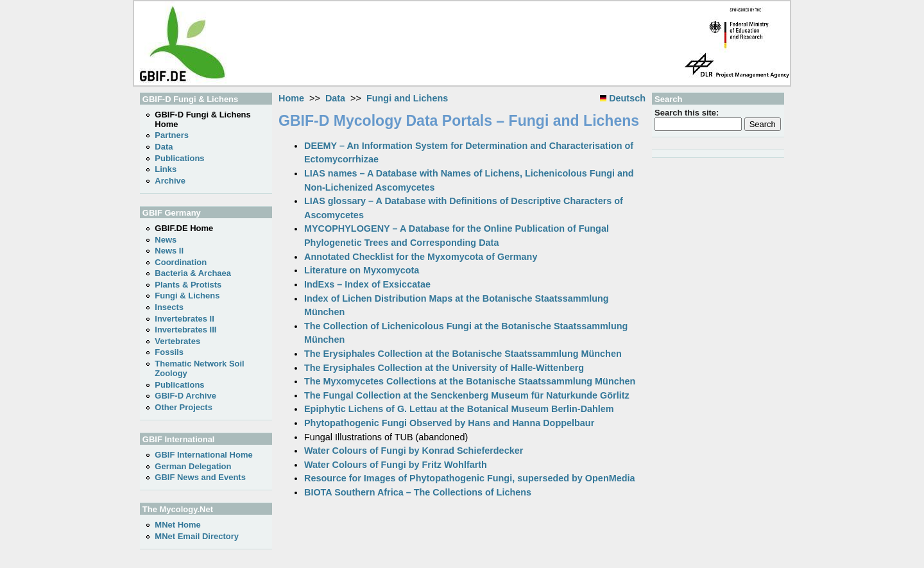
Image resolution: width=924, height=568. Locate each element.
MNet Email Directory (197, 536)
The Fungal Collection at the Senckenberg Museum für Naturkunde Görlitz (467, 395)
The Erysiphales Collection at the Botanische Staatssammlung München (463, 354)
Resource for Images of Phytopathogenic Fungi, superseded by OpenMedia (470, 478)
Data (335, 98)
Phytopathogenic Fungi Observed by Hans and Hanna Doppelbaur (449, 423)
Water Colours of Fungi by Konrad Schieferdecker (414, 451)
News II (169, 251)
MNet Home (178, 525)
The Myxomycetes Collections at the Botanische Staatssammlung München (470, 381)
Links (166, 169)
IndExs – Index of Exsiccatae (367, 284)
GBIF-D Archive (185, 396)
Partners (172, 135)
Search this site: (687, 113)
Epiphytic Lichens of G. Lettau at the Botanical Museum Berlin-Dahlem (459, 409)
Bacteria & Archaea (193, 273)
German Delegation (193, 466)
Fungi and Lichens (407, 98)
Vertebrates (177, 341)
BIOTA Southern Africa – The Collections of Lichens (418, 492)
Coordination (181, 262)
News (166, 240)
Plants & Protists (188, 285)
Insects (169, 307)
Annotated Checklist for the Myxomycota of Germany (421, 257)
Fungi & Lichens (187, 296)
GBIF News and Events (200, 477)
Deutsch (623, 98)
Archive (170, 181)
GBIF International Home (203, 455)
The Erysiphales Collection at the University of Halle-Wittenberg (444, 368)
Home (291, 98)
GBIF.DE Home (184, 228)
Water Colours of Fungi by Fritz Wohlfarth (396, 465)
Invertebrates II (184, 319)
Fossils (169, 352)
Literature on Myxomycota (362, 270)
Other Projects (184, 407)
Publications (179, 158)
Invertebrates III (185, 330)
